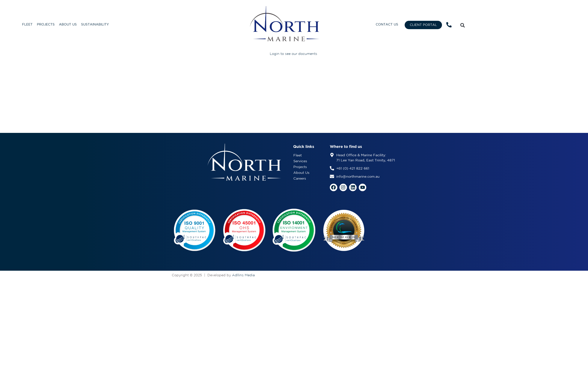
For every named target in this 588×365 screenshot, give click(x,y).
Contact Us (387, 25)
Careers (300, 179)
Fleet (27, 25)
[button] (463, 25)
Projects (46, 25)
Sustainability (95, 25)
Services (300, 161)
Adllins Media (243, 275)
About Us (68, 25)
